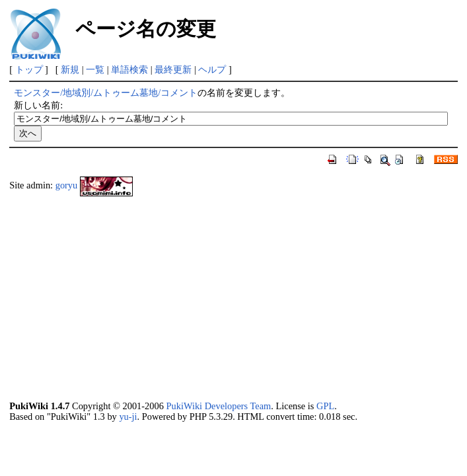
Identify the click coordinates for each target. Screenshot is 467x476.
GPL (325, 406)
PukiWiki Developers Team (218, 406)
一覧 (95, 69)
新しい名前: (38, 105)
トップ (29, 69)
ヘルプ (212, 69)
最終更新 (173, 69)
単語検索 (129, 69)
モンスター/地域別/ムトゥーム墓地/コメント (106, 93)
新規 (70, 69)
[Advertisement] (234, 298)
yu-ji (128, 416)
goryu (67, 185)
